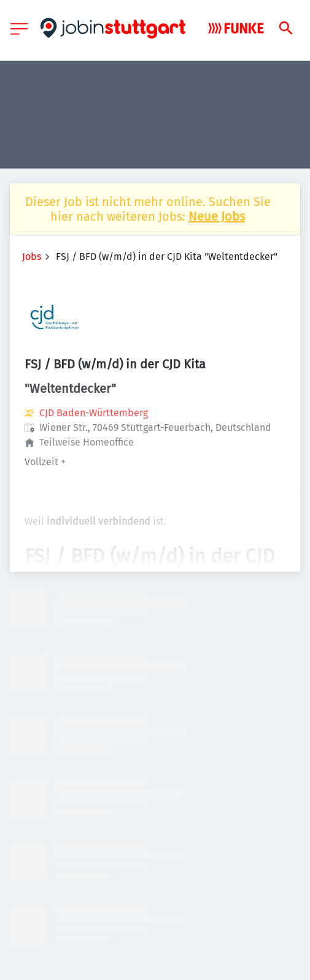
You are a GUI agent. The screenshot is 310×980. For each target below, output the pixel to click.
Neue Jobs (217, 216)
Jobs (32, 256)
